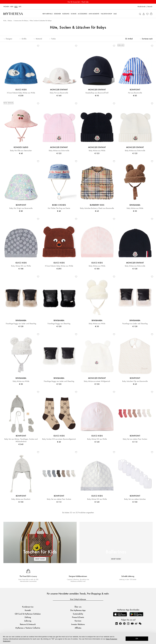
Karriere (78, 621)
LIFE (20, 7)
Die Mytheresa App (78, 610)
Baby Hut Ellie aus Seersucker (21, 151)
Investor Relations (78, 624)
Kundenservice (28, 607)
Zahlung (28, 617)
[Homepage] (13, 14)
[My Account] (144, 14)
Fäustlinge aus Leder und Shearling (135, 324)
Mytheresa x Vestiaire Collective (28, 628)
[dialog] (78, 638)
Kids (16, 7)
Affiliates (78, 628)
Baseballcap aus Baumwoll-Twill (97, 93)
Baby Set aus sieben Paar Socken (135, 439)
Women (6, 7)
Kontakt (28, 610)
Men (12, 7)
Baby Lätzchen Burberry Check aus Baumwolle (97, 208)
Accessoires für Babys (21, 21)
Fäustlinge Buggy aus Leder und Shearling (21, 324)
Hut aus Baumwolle (135, 93)
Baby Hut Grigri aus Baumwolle (21, 208)
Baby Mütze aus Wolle (97, 151)
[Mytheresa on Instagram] (128, 623)
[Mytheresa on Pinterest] (124, 623)
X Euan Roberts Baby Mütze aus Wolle (21, 93)
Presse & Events (78, 617)
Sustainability (78, 614)
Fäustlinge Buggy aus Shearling (59, 324)
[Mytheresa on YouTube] (132, 623)
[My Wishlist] (147, 14)
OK (137, 639)
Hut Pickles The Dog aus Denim (59, 208)
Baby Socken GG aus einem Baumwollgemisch (59, 439)
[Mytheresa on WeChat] (140, 623)
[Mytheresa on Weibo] (136, 623)
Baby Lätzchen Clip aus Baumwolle (135, 381)
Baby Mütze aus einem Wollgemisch (97, 381)
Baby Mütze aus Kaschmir (21, 499)
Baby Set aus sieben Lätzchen (135, 499)
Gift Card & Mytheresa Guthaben (28, 614)
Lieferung (28, 621)
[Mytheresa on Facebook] (120, 623)
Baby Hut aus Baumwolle (59, 93)
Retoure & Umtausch (28, 624)
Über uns (78, 607)
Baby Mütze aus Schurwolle (59, 151)
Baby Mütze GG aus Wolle (21, 266)
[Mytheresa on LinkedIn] (116, 623)
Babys (10, 21)
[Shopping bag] (151, 14)
